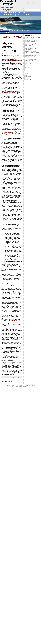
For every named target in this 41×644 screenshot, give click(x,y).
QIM (10, 92)
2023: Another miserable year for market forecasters (32, 52)
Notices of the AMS (17, 148)
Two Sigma (18, 91)
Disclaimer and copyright (24, 31)
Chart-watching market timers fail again (31, 60)
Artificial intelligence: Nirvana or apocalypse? (33, 38)
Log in (27, 75)
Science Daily (5, 61)
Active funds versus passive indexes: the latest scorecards (32, 44)
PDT (3, 92)
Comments (38, 3)
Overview (3, 31)
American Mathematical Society (10, 59)
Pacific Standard (6, 64)
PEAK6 (6, 92)
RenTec (4, 91)
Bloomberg (13, 63)
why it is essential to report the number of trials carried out (11, 135)
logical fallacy (13, 322)
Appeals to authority (13, 320)
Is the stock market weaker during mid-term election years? (6, 37)
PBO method (17, 159)
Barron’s (18, 63)
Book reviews (5, 32)
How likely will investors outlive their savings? (31, 41)
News (14, 31)
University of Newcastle (16, 61)
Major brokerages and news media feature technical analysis (32, 66)
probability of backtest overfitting (11, 132)
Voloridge (14, 92)
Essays (9, 31)
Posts (31, 3)
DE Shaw (12, 91)
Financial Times (15, 62)
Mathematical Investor (20, 386)
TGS (8, 91)
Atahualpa (27, 387)
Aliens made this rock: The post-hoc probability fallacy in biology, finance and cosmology (33, 56)
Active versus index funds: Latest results (32, 63)
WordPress (20, 387)
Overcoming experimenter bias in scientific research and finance (32, 48)
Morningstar (14, 64)
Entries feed (28, 77)
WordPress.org (29, 80)
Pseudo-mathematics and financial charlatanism (18, 37)
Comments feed (29, 78)
